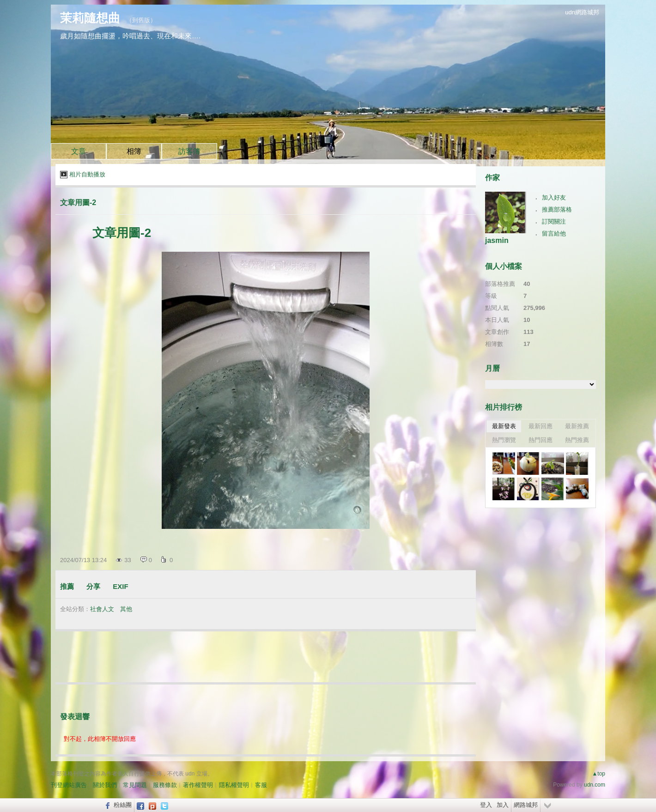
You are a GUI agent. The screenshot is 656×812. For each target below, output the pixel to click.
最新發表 (504, 426)
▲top (598, 774)
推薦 (67, 586)
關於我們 (105, 785)
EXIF (120, 586)
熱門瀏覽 (504, 440)
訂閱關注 (554, 221)
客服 (261, 785)
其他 (126, 609)
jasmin (497, 240)
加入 (503, 805)
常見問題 (135, 785)
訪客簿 (189, 151)
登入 (486, 805)
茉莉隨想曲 (90, 18)
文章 (79, 151)
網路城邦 (526, 805)
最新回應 (541, 426)
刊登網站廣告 (69, 785)
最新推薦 (577, 426)
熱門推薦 (577, 440)
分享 (93, 586)
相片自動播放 (87, 174)
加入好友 (554, 197)
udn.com (595, 785)
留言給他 (554, 233)
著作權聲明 (198, 785)
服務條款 (165, 785)
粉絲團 (123, 805)
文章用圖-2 (78, 203)
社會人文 (102, 609)
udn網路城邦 (582, 12)
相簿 (134, 151)
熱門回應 (541, 440)
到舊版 (141, 20)
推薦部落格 (557, 209)
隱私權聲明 (234, 785)
